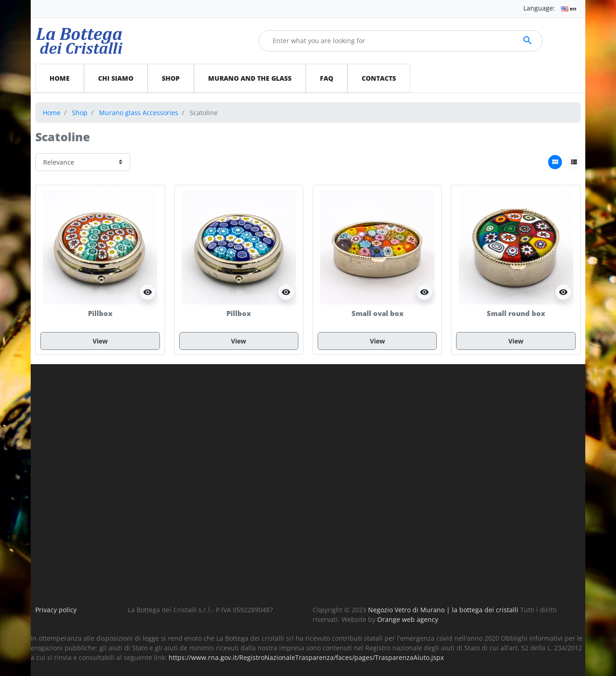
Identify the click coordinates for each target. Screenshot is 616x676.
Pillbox (100, 313)
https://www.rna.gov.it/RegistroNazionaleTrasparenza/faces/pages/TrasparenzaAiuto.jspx (306, 657)
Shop (80, 113)
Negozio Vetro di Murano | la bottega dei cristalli (443, 610)
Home (52, 113)
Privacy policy (56, 610)
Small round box (516, 313)
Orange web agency (408, 619)
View (100, 341)
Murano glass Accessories (139, 113)
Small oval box (377, 313)
